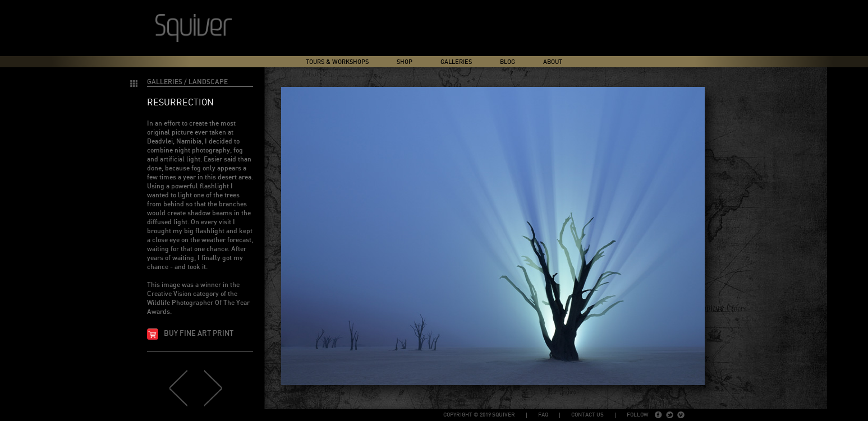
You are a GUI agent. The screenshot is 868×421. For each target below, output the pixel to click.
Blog (508, 62)
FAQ (543, 415)
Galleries (456, 62)
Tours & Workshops (337, 62)
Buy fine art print (199, 334)
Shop (405, 62)
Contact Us (587, 415)
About (553, 62)
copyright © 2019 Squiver (479, 415)
